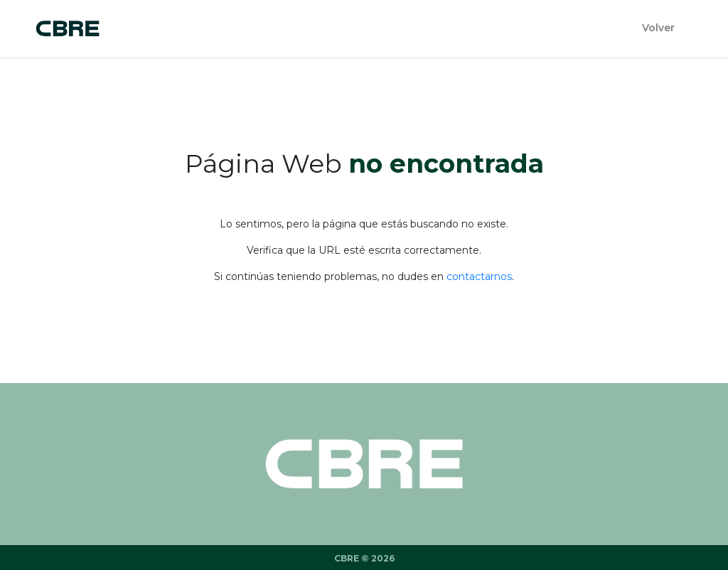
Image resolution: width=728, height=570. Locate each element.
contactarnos (479, 276)
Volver (658, 28)
